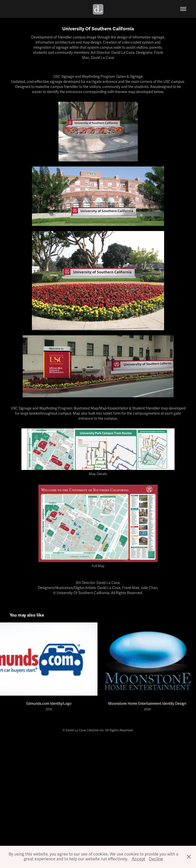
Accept (138, 859)
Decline (156, 859)
